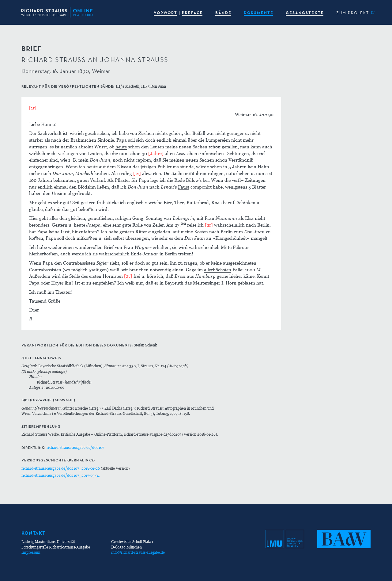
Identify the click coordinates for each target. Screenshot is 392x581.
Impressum (31, 552)
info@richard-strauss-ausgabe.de (138, 552)
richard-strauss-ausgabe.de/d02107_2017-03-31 (60, 475)
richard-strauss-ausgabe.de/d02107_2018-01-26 (61, 468)
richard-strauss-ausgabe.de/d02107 (75, 447)
